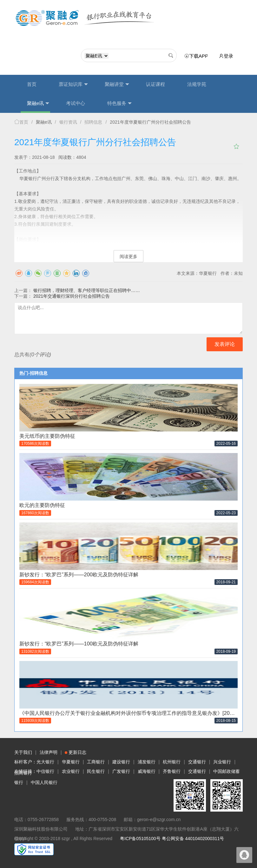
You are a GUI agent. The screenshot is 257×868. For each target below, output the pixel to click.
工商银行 (96, 762)
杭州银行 (172, 762)
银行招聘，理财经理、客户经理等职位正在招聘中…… (87, 290)
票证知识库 (73, 84)
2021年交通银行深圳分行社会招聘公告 (72, 296)
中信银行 (45, 771)
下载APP (197, 56)
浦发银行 (147, 762)
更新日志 (76, 752)
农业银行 (71, 771)
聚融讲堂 (117, 84)
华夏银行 (71, 762)
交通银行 (197, 762)
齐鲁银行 (172, 771)
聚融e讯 (38, 103)
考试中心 (76, 103)
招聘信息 (93, 122)
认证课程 (155, 84)
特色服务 (119, 103)
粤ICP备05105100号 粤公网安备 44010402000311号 (172, 839)
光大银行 (45, 762)
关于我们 (23, 752)
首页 (32, 84)
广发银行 (121, 771)
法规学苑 (197, 84)
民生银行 (96, 771)
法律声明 (49, 752)
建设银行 (121, 762)
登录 (226, 56)
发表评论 (225, 344)
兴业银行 (222, 762)
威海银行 (147, 771)
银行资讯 (68, 122)
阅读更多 (128, 256)
